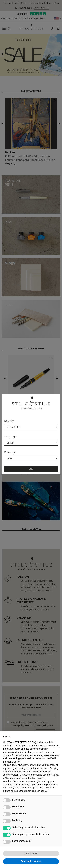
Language (10, 437)
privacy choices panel (35, 791)
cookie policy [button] (13, 762)
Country (9, 421)
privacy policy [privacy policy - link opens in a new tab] (13, 749)
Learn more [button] (31, 853)
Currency (10, 452)
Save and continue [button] (31, 861)
